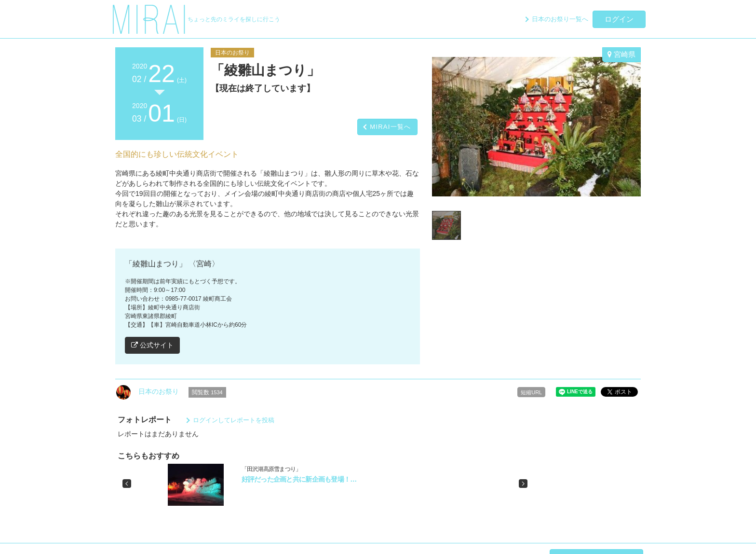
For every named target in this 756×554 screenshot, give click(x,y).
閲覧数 (207, 392)
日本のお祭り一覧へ (560, 19)
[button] (127, 484)
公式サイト (152, 345)
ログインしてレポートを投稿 (234, 420)
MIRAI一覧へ (391, 127)
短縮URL (531, 392)
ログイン (619, 19)
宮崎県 (621, 54)
